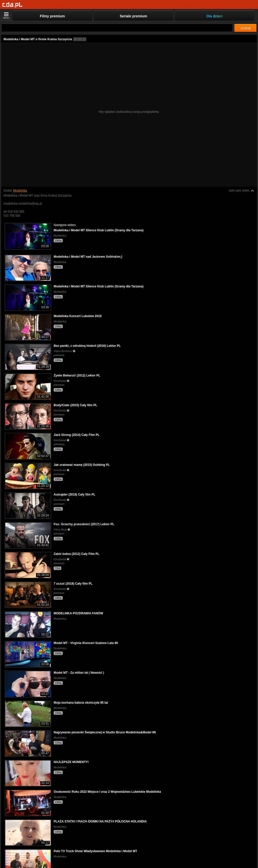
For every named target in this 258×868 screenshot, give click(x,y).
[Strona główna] (12, 5)
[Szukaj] (117, 28)
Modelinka (20, 191)
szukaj (245, 28)
